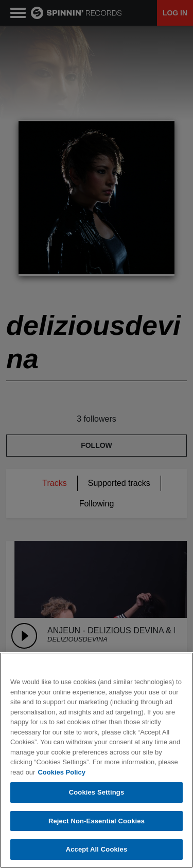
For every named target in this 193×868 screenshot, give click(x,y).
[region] (97, 760)
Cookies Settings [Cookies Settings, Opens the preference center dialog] (97, 792)
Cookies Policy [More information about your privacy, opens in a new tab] (61, 772)
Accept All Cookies (97, 849)
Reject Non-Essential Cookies (97, 821)
